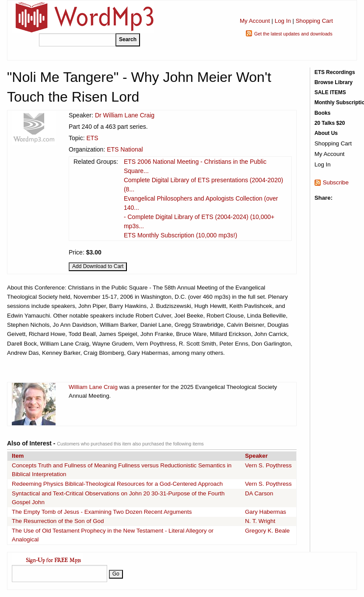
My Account (255, 21)
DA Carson (259, 493)
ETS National (125, 149)
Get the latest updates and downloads (293, 34)
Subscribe (336, 182)
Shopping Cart (314, 21)
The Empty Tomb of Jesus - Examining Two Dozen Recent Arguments (102, 512)
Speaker (256, 456)
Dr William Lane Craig (125, 115)
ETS (92, 138)
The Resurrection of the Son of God (58, 521)
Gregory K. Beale (267, 531)
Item (18, 456)
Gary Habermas (266, 512)
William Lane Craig (93, 387)
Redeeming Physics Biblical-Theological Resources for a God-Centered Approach (117, 484)
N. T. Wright (260, 521)
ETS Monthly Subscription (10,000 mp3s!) (180, 235)
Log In (283, 21)
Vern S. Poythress (268, 465)
